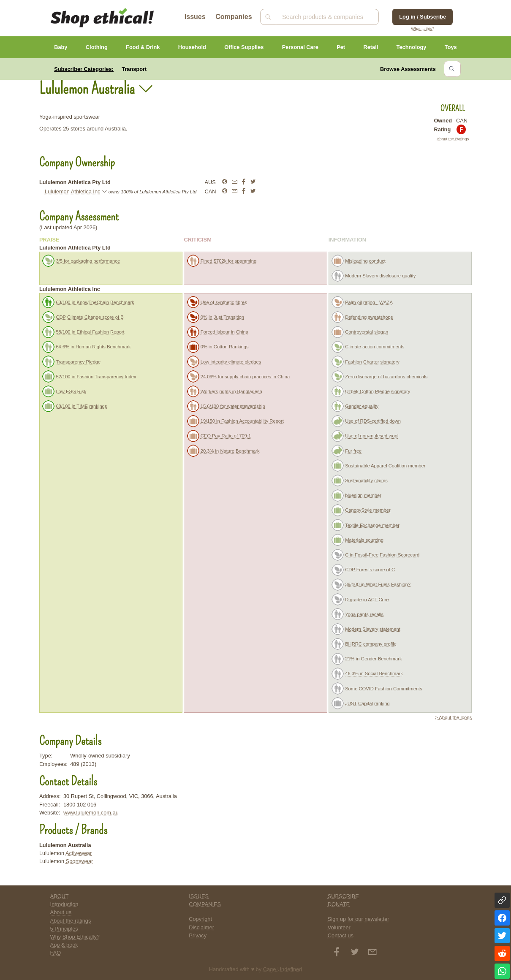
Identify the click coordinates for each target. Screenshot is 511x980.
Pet (341, 47)
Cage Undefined (283, 969)
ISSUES (199, 896)
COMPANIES (205, 904)
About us (61, 912)
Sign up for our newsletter (359, 919)
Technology (412, 47)
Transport (134, 69)
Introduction (64, 904)
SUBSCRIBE (343, 896)
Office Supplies (244, 47)
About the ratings (71, 921)
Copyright (200, 919)
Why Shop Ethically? (75, 937)
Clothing (97, 47)
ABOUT (60, 896)
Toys (451, 47)
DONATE (339, 904)
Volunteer (339, 927)
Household (192, 47)
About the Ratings (453, 139)
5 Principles (64, 929)
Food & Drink (143, 47)
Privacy (198, 935)
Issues (195, 17)
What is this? (423, 29)
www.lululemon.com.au (91, 813)
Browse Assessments (408, 69)
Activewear (79, 853)
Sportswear (80, 861)
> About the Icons (453, 717)
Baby (61, 47)
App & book (64, 945)
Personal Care (300, 47)
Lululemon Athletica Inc (73, 191)
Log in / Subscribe (423, 17)
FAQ (56, 953)
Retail (371, 47)
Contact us (341, 935)
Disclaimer (201, 927)
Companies (234, 17)
